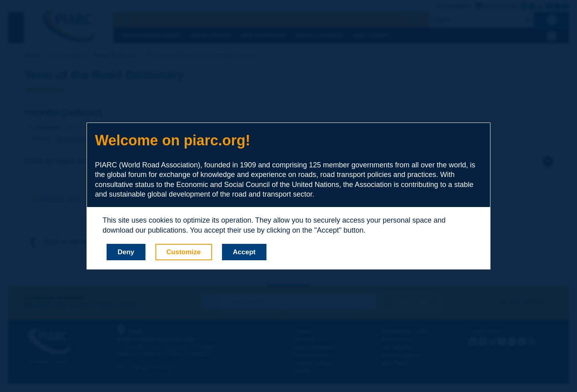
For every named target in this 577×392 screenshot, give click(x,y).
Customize (184, 252)
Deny (126, 252)
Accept (244, 252)
